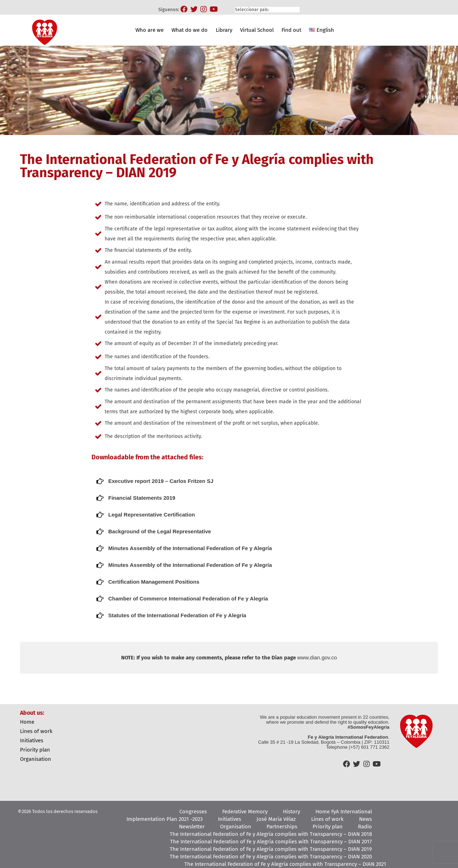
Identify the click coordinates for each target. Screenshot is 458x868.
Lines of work (36, 731)
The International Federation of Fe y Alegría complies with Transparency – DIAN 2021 (285, 864)
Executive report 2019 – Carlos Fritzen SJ (161, 481)
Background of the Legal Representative (160, 531)
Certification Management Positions (154, 582)
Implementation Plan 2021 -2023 (165, 819)
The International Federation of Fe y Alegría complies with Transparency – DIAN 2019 (271, 849)
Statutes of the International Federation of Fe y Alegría (177, 615)
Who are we (150, 30)
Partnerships (282, 827)
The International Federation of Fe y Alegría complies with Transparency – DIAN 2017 (271, 842)
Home (27, 722)
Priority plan (35, 750)
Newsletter (192, 827)
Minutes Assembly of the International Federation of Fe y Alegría (190, 548)
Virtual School (257, 30)
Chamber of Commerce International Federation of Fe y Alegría (188, 598)
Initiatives (32, 740)
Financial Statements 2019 (142, 498)
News (365, 819)
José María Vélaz (276, 819)
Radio (365, 827)
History (292, 812)
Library (224, 30)
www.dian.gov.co (317, 657)
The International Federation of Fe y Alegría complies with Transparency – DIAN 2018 (271, 834)
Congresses (193, 812)
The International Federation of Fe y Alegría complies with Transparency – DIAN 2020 (271, 857)
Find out (291, 30)
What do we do (190, 30)
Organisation (36, 759)
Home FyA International (344, 812)
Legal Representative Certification (152, 515)
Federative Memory (245, 812)
